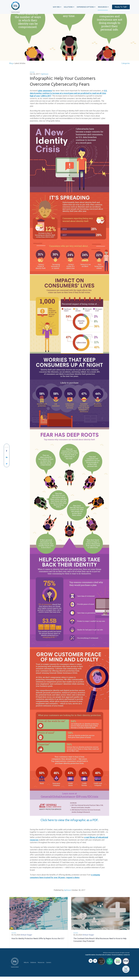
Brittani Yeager (26, 938)
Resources (41, 966)
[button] (56, 7)
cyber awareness (45, 92)
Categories (126, 65)
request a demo (73, 881)
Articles (32, 74)
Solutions (33, 966)
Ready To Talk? (120, 7)
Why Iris (26, 966)
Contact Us (127, 958)
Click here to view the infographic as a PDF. (69, 822)
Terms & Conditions (117, 958)
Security (98, 958)
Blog (11, 65)
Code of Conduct (106, 958)
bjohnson (45, 76)
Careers (49, 966)
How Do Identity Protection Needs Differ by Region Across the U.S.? (38, 942)
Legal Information (90, 958)
